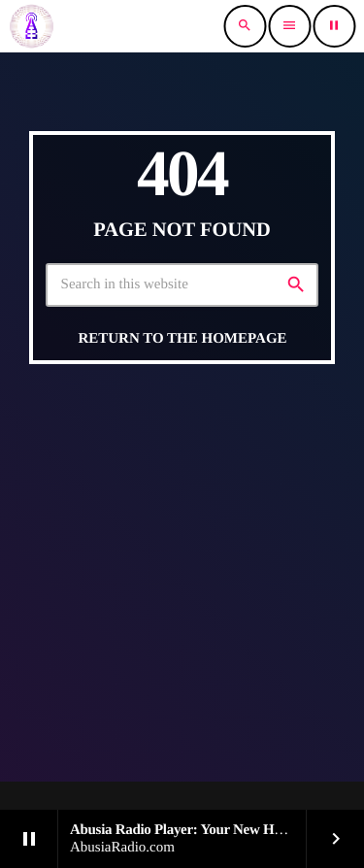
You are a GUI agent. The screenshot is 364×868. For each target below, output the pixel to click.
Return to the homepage (182, 339)
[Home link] (31, 26)
